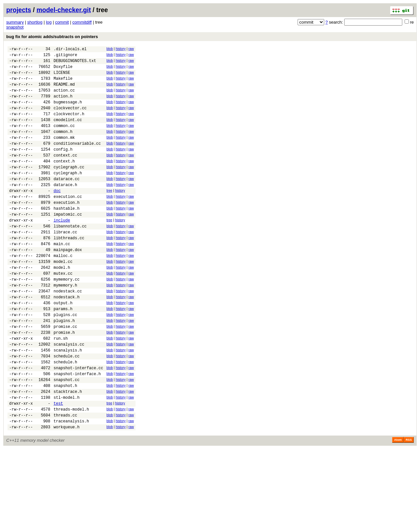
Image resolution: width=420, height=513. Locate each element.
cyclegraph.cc (69, 188)
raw (131, 49)
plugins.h (64, 367)
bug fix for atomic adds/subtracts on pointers (52, 37)
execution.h (66, 229)
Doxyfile (63, 70)
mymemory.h (65, 325)
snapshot (15, 27)
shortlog (35, 22)
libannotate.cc (70, 256)
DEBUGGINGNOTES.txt (75, 64)
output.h (63, 346)
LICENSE (62, 77)
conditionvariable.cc (77, 160)
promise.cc (65, 374)
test (58, 463)
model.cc (63, 298)
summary (15, 22)
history (120, 49)
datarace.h (65, 208)
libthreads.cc (69, 270)
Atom (398, 504)
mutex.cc (63, 312)
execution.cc (68, 222)
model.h (62, 305)
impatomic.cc (68, 243)
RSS (409, 504)
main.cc (62, 277)
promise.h (64, 381)
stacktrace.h (68, 449)
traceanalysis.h (71, 484)
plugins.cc (65, 360)
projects (19, 10)
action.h (63, 105)
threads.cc (65, 477)
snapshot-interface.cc (78, 422)
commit (62, 22)
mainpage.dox (68, 284)
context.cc (65, 174)
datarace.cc (66, 201)
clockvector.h (69, 126)
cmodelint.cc (68, 132)
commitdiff (82, 22)
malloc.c (63, 291)
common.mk (64, 153)
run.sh (61, 387)
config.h (63, 167)
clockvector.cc (70, 119)
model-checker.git (64, 10)
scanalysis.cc (69, 394)
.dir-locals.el (70, 50)
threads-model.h (71, 470)
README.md (64, 91)
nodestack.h (66, 339)
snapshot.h (65, 443)
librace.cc (65, 263)
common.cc (64, 139)
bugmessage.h (68, 112)
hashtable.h (66, 236)
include (62, 250)
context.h (64, 181)
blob (110, 49)
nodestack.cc (68, 332)
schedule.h (65, 415)
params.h (63, 353)
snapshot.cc (66, 436)
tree (109, 214)
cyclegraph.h (68, 194)
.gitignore (65, 57)
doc (57, 215)
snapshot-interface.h (77, 429)
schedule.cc (66, 408)
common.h (63, 146)
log (49, 22)
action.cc (64, 98)
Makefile (63, 84)
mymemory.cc (66, 319)
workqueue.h (66, 491)
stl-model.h (66, 456)
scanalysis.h (68, 401)
